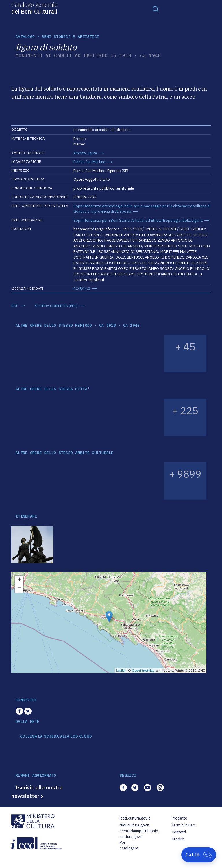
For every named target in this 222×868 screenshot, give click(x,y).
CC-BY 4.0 (82, 289)
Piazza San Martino (89, 162)
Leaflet (121, 671)
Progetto (180, 818)
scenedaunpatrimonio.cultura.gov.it (139, 834)
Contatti (179, 832)
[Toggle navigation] (156, 9)
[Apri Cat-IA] (199, 855)
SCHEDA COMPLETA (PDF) (56, 306)
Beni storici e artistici (71, 37)
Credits (178, 839)
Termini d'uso (183, 825)
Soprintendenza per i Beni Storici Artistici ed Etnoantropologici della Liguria (138, 220)
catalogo (25, 37)
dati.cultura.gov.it (135, 825)
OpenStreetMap (143, 671)
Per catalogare (129, 845)
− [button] (19, 589)
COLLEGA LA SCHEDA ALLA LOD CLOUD (56, 736)
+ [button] (19, 580)
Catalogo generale (34, 8)
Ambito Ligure (85, 153)
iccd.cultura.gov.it (135, 818)
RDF (15, 306)
